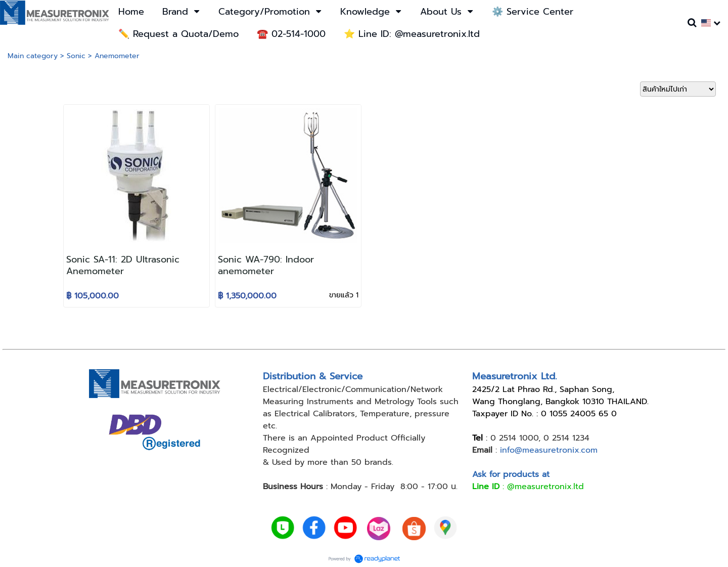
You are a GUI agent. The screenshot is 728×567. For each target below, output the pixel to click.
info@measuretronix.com (549, 450)
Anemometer (117, 56)
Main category (33, 56)
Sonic (76, 56)
